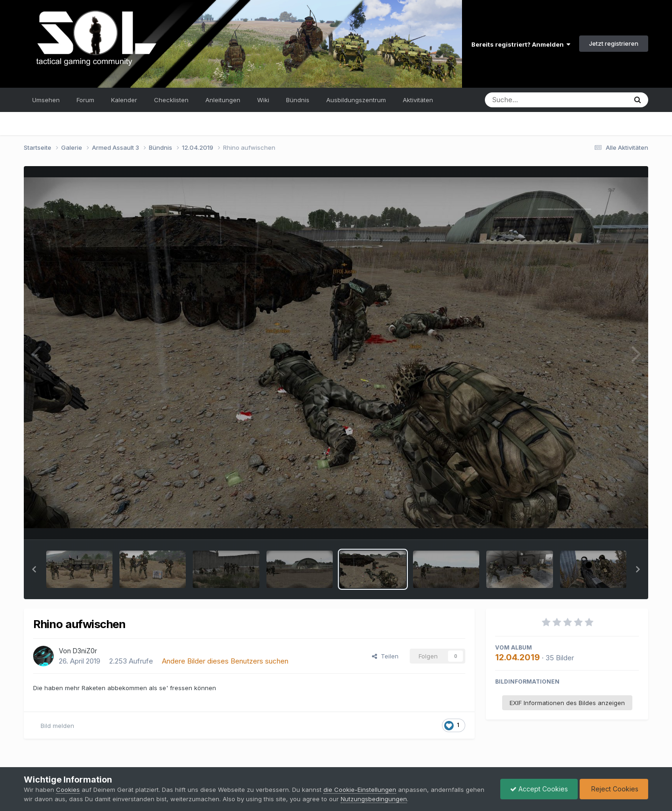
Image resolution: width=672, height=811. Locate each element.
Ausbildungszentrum (356, 100)
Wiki (263, 100)
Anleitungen (223, 100)
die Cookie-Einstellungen (360, 790)
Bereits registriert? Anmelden (521, 44)
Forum (85, 100)
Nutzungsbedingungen (374, 799)
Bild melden (57, 726)
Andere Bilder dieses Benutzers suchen (225, 661)
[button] (34, 569)
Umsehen (46, 100)
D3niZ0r (85, 651)
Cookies (68, 790)
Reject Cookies (614, 789)
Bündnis (298, 100)
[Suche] (537, 100)
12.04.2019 (518, 657)
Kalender (124, 100)
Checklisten (171, 100)
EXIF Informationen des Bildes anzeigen (567, 703)
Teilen (385, 656)
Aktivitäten (418, 100)
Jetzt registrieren (614, 43)
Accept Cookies (539, 789)
